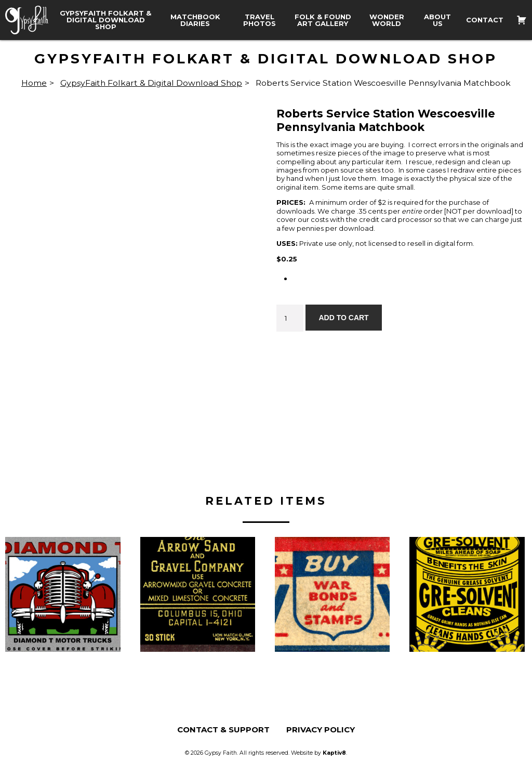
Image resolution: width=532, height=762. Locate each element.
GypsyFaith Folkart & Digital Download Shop (105, 20)
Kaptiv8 (334, 753)
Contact (485, 20)
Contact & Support (223, 730)
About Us (437, 20)
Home (34, 83)
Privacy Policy (321, 730)
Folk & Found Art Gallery (323, 20)
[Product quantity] (290, 318)
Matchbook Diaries (195, 20)
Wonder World (387, 20)
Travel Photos (260, 20)
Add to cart (343, 318)
